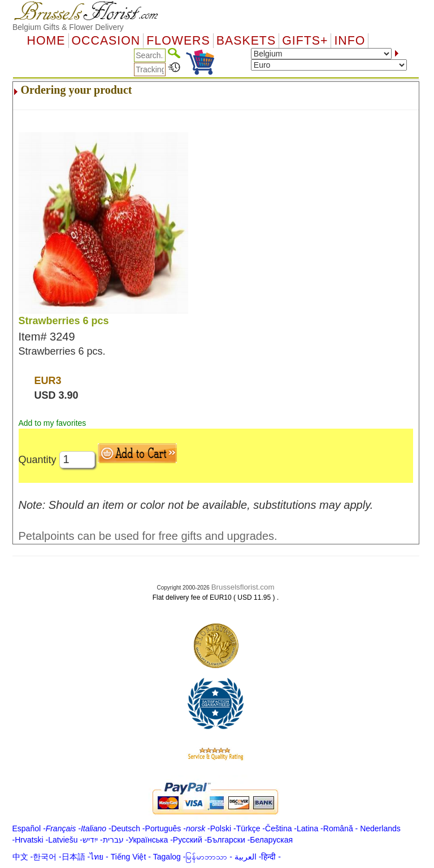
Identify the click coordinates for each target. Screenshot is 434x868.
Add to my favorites (53, 423)
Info (350, 41)
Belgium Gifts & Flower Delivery (68, 27)
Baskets (246, 41)
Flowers (178, 41)
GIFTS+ (305, 41)
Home (46, 41)
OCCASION (106, 41)
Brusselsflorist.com (243, 587)
